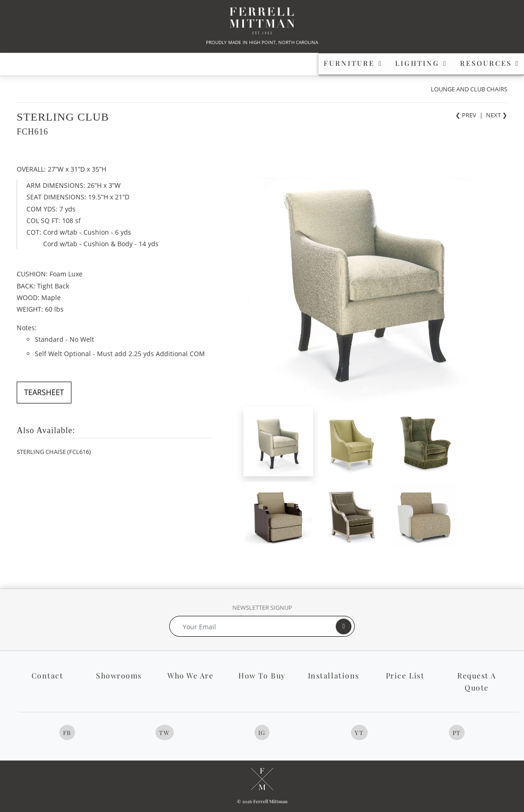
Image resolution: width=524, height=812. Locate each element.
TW (164, 732)
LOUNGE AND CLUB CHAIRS (469, 89)
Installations (334, 675)
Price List (405, 675)
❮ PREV (466, 115)
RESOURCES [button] (287, 63)
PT (457, 732)
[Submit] (344, 627)
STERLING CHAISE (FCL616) (54, 452)
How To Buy (262, 675)
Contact (48, 675)
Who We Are (190, 675)
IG (262, 732)
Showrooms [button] (119, 675)
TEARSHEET (44, 392)
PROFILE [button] (392, 63)
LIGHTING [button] (179, 63)
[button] (475, 64)
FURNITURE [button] (70, 63)
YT (359, 732)
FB (67, 732)
